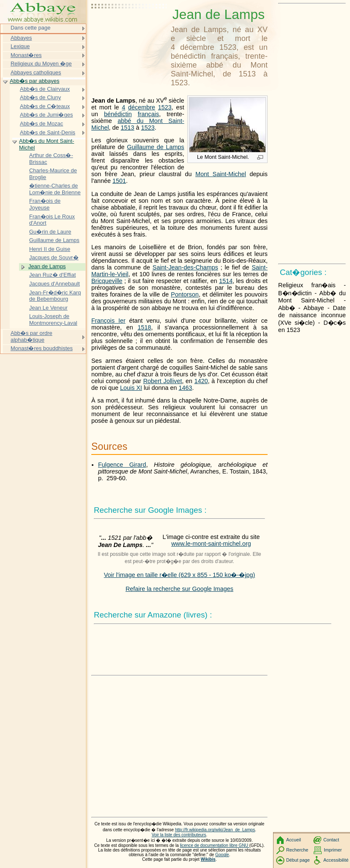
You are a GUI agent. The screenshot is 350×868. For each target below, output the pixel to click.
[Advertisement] (129, 27)
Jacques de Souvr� (54, 257)
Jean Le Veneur (48, 308)
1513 (128, 128)
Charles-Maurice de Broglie (53, 174)
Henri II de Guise (50, 249)
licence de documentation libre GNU (215, 845)
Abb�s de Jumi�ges (46, 115)
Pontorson (185, 294)
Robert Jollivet (163, 381)
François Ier (108, 321)
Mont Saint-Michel (221, 174)
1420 (201, 381)
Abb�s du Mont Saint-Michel (46, 144)
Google (222, 855)
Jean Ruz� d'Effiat (52, 275)
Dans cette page (30, 28)
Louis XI (131, 388)
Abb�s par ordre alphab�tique (31, 336)
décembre (142, 107)
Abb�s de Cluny (40, 97)
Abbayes (21, 38)
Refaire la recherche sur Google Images (179, 589)
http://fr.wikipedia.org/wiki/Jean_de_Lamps (215, 830)
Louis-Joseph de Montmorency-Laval (53, 320)
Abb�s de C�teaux (45, 106)
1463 (185, 388)
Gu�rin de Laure (50, 232)
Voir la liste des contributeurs (179, 835)
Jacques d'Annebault (55, 284)
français (148, 114)
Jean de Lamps (47, 266)
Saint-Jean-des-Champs (185, 267)
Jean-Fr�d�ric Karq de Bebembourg (55, 296)
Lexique (20, 46)
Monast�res (26, 55)
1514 (226, 281)
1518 (144, 327)
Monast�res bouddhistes (42, 348)
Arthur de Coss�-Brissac (51, 159)
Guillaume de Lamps (156, 147)
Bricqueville (107, 281)
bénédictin (118, 114)
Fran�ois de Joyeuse (45, 204)
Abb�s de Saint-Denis (48, 132)
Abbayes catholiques (36, 72)
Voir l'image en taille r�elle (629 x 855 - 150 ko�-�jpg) (180, 575)
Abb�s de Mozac (41, 124)
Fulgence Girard (122, 465)
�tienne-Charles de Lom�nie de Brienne (55, 189)
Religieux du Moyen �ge (41, 64)
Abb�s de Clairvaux (45, 89)
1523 (165, 107)
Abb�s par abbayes (34, 81)
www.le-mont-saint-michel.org (211, 544)
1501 (119, 181)
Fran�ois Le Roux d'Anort (52, 220)
